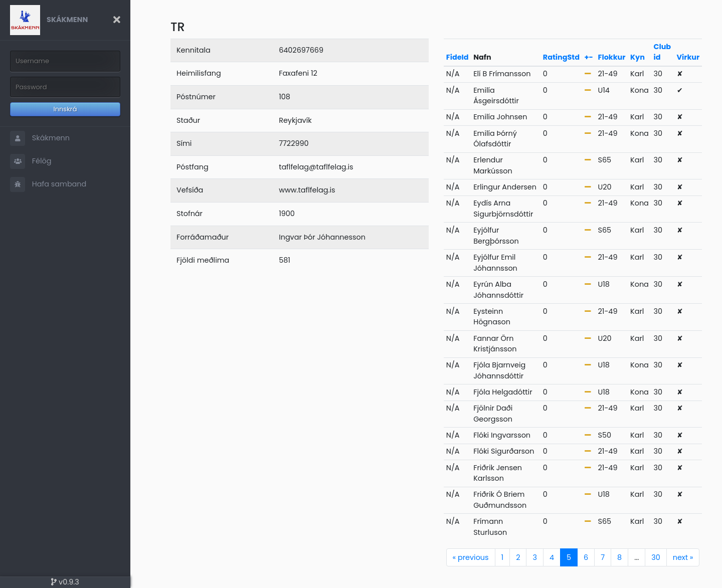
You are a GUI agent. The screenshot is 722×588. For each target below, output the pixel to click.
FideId (458, 57)
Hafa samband (48, 184)
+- (589, 57)
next (683, 557)
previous (471, 557)
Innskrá (65, 109)
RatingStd (561, 57)
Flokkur (612, 57)
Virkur (688, 57)
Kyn (638, 57)
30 (656, 557)
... (637, 557)
